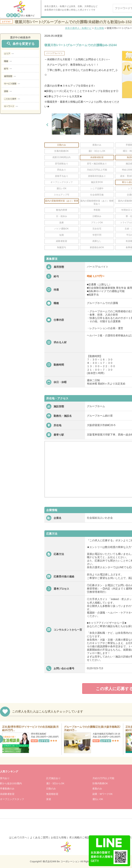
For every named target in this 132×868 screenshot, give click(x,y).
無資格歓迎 (52, 794)
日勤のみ (51, 789)
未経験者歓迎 (7, 794)
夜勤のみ (97, 789)
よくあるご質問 (39, 837)
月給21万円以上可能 (103, 778)
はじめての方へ (18, 837)
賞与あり (5, 778)
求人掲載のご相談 (79, 837)
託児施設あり (53, 778)
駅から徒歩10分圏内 (11, 783)
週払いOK (98, 799)
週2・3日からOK (55, 783)
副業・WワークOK (103, 794)
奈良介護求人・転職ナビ (78, 28)
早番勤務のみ (7, 789)
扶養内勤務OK (100, 783)
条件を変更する (20, 44)
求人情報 (99, 28)
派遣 (49, 799)
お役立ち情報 (59, 837)
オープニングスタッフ (12, 799)
